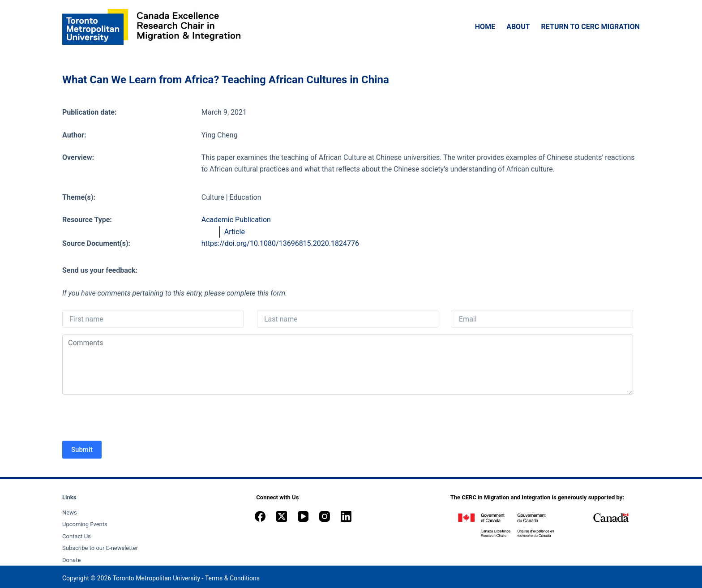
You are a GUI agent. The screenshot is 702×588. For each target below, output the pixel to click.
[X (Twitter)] (282, 516)
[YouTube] (303, 516)
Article (235, 232)
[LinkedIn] (346, 516)
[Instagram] (325, 516)
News (70, 513)
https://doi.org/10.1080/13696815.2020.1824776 (280, 243)
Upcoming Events (85, 524)
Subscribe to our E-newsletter (100, 548)
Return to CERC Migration (591, 27)
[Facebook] (260, 516)
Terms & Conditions (232, 578)
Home (485, 27)
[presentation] (130, 419)
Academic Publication (236, 220)
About (518, 27)
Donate (71, 560)
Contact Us (77, 536)
